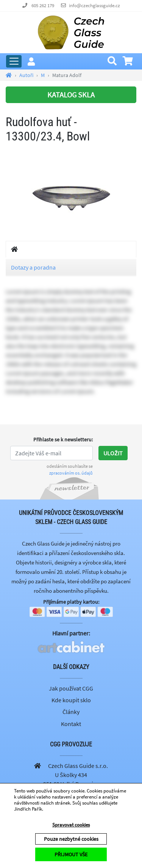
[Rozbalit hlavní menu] (14, 61)
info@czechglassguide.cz (94, 5)
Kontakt (71, 724)
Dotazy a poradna (33, 267)
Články (71, 712)
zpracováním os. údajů (71, 473)
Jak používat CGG (71, 688)
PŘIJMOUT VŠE (71, 854)
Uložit (113, 453)
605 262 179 (43, 5)
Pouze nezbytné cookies (71, 839)
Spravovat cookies (71, 825)
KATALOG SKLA (71, 95)
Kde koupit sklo (71, 700)
